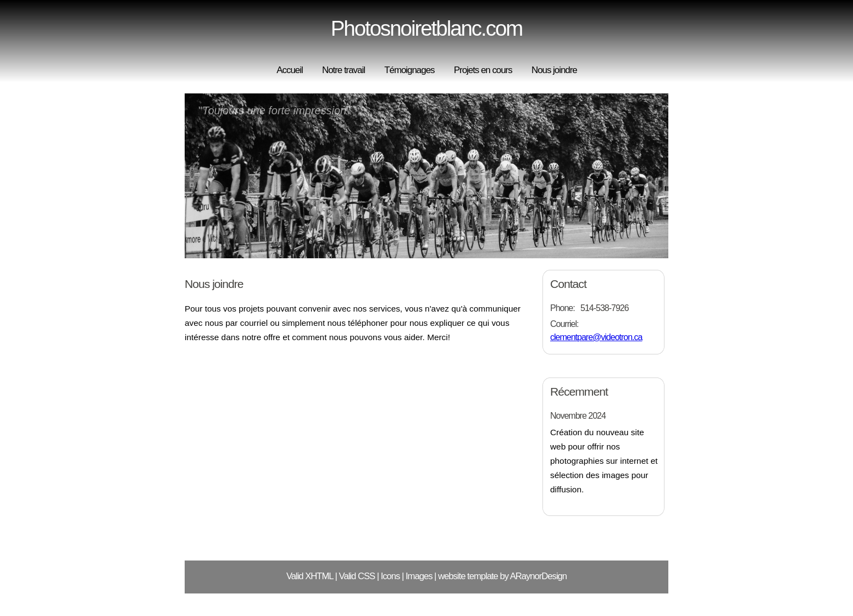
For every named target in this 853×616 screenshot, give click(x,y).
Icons (391, 576)
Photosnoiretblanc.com (427, 28)
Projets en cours (483, 70)
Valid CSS (357, 576)
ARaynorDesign (538, 576)
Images (419, 576)
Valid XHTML (310, 576)
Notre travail (344, 70)
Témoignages (409, 70)
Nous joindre (554, 70)
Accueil (289, 70)
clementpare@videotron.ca (596, 337)
